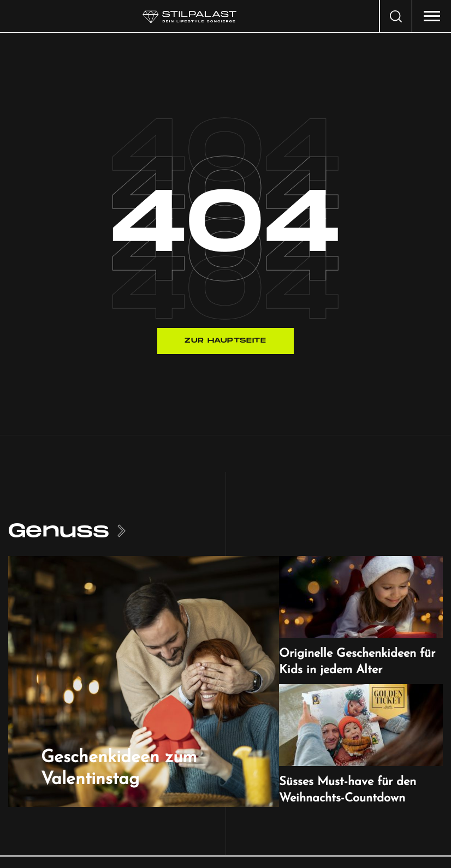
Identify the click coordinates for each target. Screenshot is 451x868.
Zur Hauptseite (225, 341)
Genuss (59, 531)
